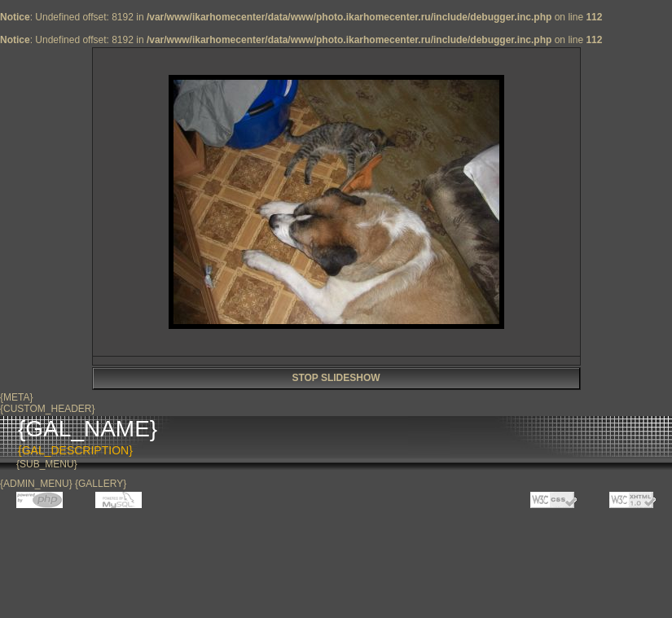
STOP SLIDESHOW (336, 378)
